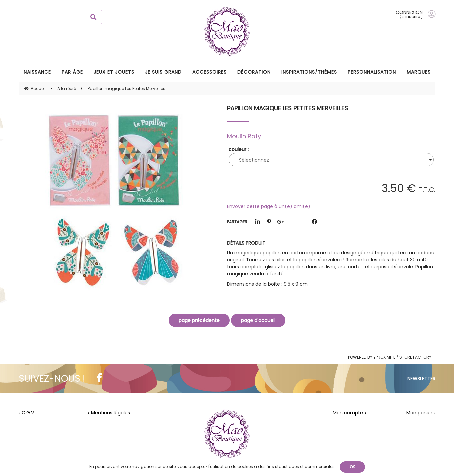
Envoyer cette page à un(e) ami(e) (269, 206)
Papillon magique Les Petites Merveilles (287, 108)
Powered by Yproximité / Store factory (390, 357)
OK (352, 467)
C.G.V (28, 413)
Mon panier (419, 413)
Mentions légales (110, 413)
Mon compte (348, 413)
